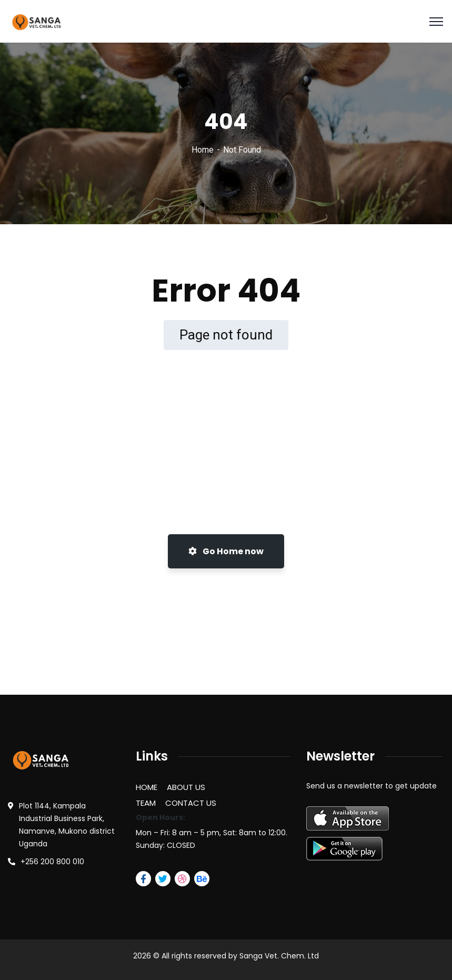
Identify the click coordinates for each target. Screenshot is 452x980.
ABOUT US (186, 787)
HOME (147, 787)
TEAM (146, 803)
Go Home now (226, 551)
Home (203, 150)
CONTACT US (191, 803)
